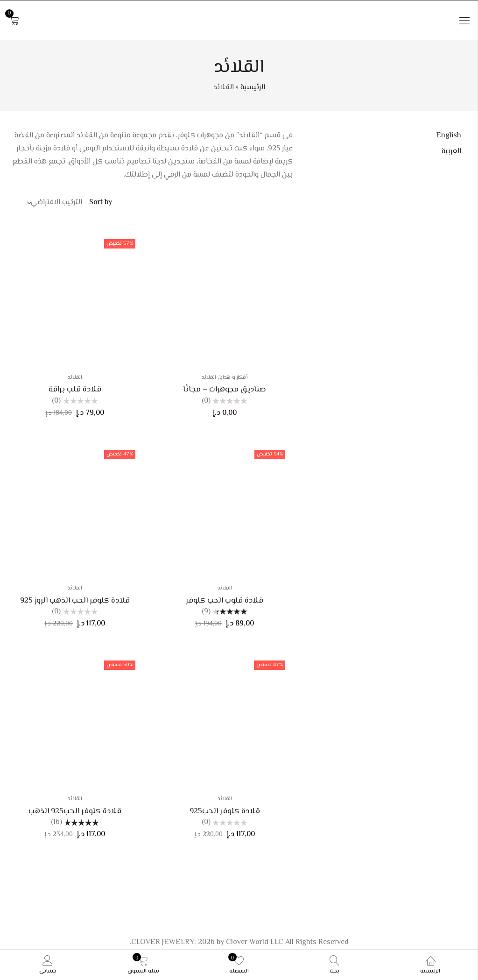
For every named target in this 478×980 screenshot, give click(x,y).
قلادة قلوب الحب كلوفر (225, 601)
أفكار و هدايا (234, 378)
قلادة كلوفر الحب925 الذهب (75, 811)
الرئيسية (253, 88)
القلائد (209, 378)
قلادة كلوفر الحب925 (225, 811)
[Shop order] (56, 203)
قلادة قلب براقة (75, 390)
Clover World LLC (255, 942)
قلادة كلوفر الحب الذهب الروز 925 (75, 601)
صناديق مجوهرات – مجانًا (225, 390)
